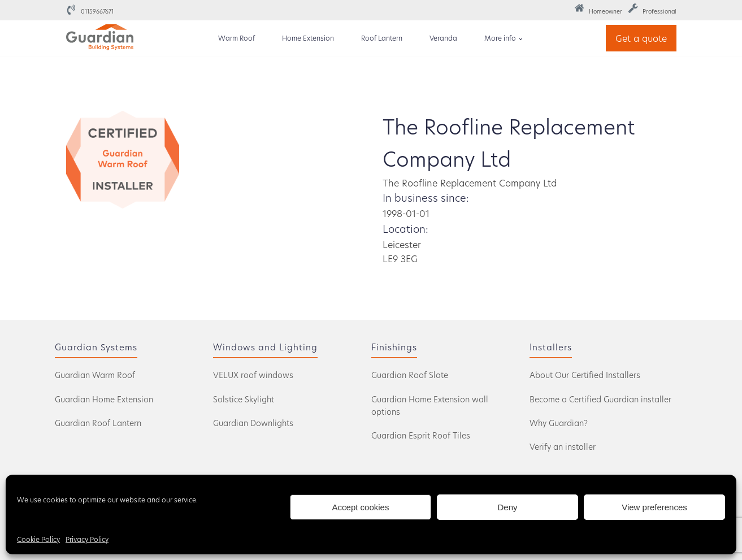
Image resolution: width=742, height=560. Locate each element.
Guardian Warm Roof (95, 375)
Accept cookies (361, 507)
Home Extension (308, 38)
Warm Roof (237, 38)
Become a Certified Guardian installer (600, 399)
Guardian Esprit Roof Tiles (421, 435)
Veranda (443, 38)
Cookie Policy (38, 539)
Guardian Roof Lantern (98, 423)
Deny (507, 507)
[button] (598, 10)
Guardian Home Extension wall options (430, 405)
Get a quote (641, 38)
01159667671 (97, 11)
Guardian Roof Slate (410, 375)
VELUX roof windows (253, 375)
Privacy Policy (87, 539)
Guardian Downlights (253, 423)
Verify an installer (563, 447)
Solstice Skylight (244, 399)
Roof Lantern (382, 38)
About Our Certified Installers (585, 375)
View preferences (654, 507)
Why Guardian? (559, 423)
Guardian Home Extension (104, 399)
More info (500, 38)
